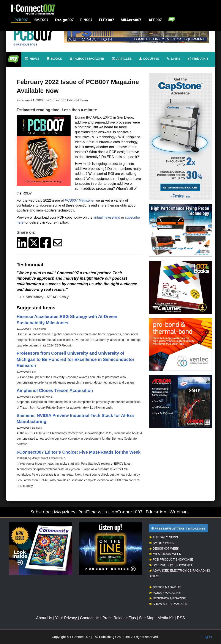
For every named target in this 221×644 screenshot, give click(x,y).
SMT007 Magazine (165, 587)
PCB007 (21, 20)
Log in (207, 637)
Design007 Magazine (167, 598)
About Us (44, 618)
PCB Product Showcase (171, 559)
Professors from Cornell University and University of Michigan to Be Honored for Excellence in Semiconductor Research (76, 359)
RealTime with (93, 512)
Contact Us (90, 618)
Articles (122, 59)
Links (174, 59)
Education (156, 512)
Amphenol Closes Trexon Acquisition (55, 390)
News (32, 59)
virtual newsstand (107, 217)
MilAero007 (131, 20)
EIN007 (86, 20)
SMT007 (41, 20)
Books (54, 59)
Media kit (198, 59)
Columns (149, 59)
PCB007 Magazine (79, 200)
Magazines (65, 512)
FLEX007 (107, 20)
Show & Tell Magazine (169, 604)
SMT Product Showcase (171, 565)
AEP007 (155, 20)
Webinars (179, 512)
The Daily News (163, 537)
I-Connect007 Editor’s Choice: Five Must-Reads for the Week (79, 452)
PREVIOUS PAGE (25, 45)
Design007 (64, 20)
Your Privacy (66, 618)
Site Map (147, 618)
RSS (181, 618)
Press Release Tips (119, 618)
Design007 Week (164, 548)
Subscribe (41, 512)
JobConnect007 (126, 512)
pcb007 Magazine (87, 59)
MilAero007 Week (165, 554)
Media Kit (166, 618)
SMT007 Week (161, 543)
